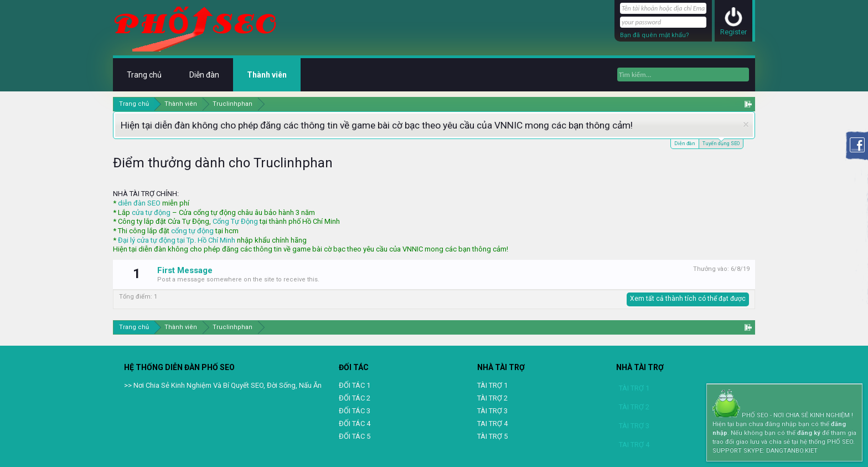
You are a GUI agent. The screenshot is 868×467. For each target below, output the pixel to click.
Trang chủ (144, 75)
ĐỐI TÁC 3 (355, 411)
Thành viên (267, 75)
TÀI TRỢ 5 (492, 436)
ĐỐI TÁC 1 (355, 385)
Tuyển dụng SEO (721, 143)
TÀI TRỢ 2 (492, 398)
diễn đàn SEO (139, 203)
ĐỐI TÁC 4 (355, 424)
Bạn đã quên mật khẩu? (655, 35)
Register (733, 32)
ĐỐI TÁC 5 (355, 436)
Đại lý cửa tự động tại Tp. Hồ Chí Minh (177, 240)
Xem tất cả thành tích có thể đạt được (688, 299)
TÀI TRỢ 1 (492, 385)
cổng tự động (192, 231)
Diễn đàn (685, 143)
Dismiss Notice (746, 124)
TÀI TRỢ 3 (492, 411)
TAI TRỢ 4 (492, 424)
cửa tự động (151, 212)
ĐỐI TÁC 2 (355, 398)
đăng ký (809, 433)
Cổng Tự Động (235, 221)
